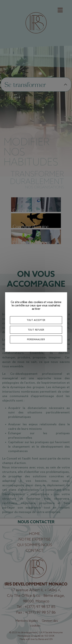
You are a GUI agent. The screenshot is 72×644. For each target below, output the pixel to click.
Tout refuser (36, 330)
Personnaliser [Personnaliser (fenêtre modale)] (36, 339)
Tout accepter (36, 320)
